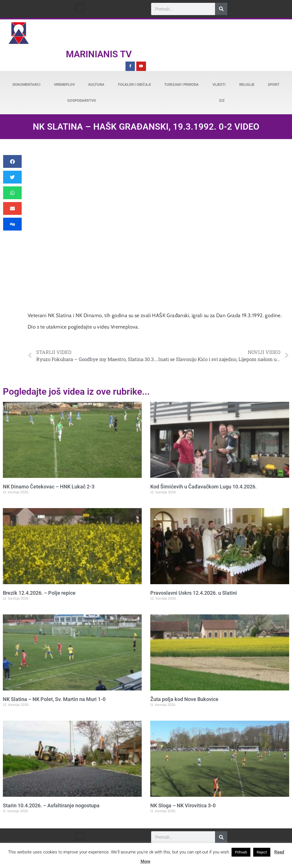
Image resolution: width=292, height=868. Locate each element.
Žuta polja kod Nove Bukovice (184, 699)
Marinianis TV (99, 54)
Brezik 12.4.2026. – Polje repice (39, 593)
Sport (274, 84)
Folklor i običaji (134, 84)
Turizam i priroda (182, 84)
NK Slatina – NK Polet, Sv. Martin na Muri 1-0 (54, 699)
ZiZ (222, 100)
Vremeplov (64, 84)
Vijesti (219, 84)
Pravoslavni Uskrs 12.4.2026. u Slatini (194, 593)
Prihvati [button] (241, 852)
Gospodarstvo (82, 100)
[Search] (221, 9)
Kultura (96, 84)
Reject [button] (262, 852)
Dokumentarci (27, 84)
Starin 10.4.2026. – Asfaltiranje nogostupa (51, 805)
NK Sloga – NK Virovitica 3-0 (183, 805)
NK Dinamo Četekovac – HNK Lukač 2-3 (49, 487)
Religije (247, 84)
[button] (80, 8)
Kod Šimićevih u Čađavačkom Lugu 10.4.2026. (203, 487)
